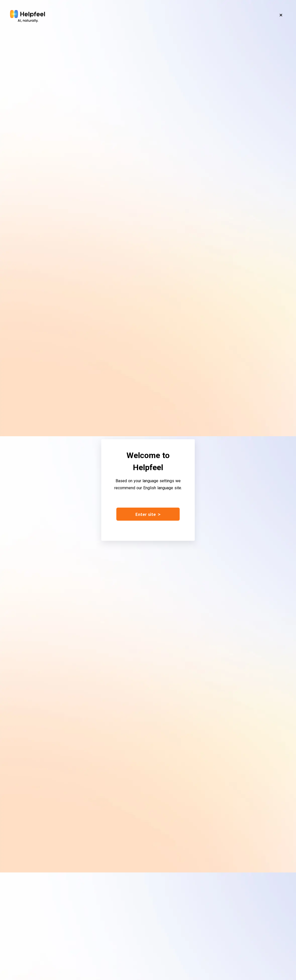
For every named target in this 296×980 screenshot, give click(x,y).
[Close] (281, 15)
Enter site (148, 514)
